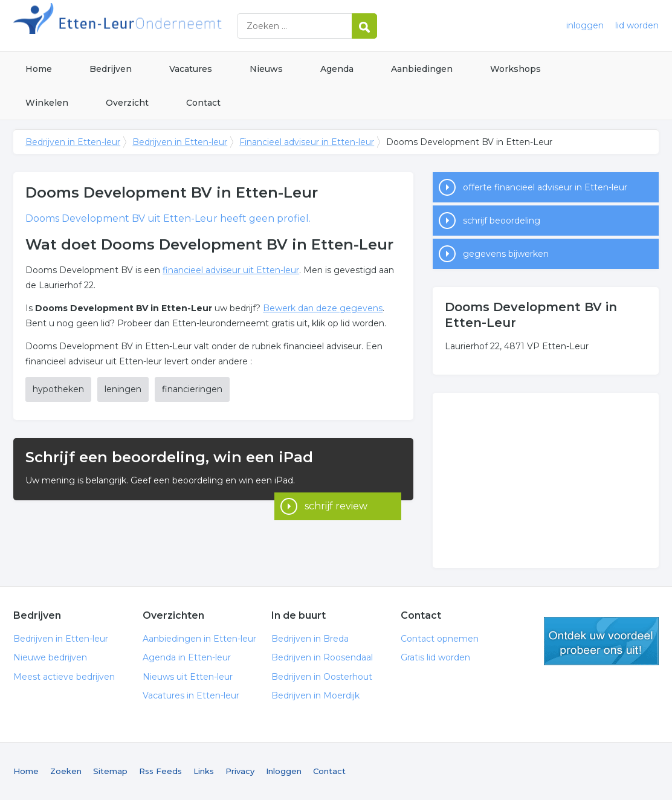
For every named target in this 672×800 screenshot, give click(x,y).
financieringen (192, 389)
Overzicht (127, 103)
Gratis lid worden (435, 657)
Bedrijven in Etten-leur (164, 26)
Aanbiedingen (422, 69)
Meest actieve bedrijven (64, 677)
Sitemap (110, 771)
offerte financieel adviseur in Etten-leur (545, 187)
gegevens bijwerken (506, 254)
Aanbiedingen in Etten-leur (199, 639)
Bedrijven (111, 69)
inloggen (585, 25)
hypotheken (58, 389)
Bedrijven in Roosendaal (322, 657)
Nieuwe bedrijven (50, 657)
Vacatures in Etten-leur (191, 695)
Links (204, 771)
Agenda (337, 69)
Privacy (240, 771)
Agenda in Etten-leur (187, 657)
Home (39, 69)
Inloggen (284, 771)
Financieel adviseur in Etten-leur (307, 142)
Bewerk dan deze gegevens (323, 308)
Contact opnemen (440, 639)
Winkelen (47, 103)
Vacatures (191, 69)
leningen (123, 389)
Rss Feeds (160, 771)
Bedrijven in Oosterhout (322, 677)
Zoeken (66, 771)
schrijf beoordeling (502, 221)
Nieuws (266, 69)
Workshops (515, 69)
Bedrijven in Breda (310, 639)
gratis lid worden (601, 641)
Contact (203, 103)
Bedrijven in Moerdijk (315, 695)
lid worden (637, 25)
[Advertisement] (546, 480)
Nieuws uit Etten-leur (188, 677)
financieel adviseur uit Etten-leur (231, 270)
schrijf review (336, 484)
